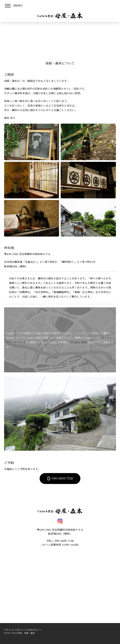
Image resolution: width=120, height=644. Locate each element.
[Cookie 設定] (79, 342)
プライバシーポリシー (15, 630)
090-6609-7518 (60, 478)
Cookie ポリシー (34, 630)
